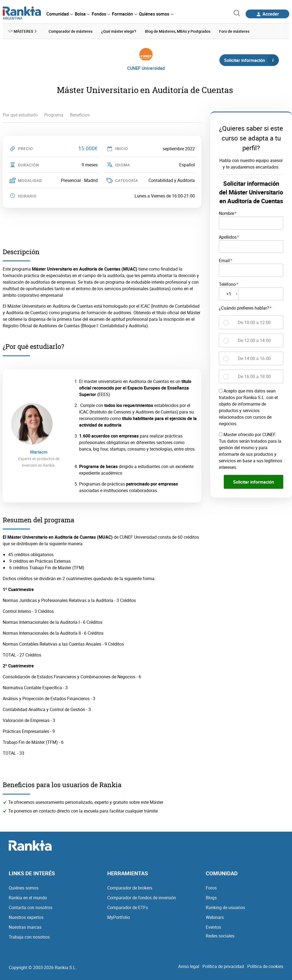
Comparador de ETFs (128, 907)
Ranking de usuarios (225, 907)
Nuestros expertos (26, 917)
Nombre (227, 213)
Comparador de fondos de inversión (142, 897)
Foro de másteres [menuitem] (234, 31)
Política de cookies (265, 966)
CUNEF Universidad (146, 68)
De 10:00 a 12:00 (254, 322)
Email (224, 260)
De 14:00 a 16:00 (254, 358)
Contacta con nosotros (31, 907)
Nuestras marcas (25, 927)
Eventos (213, 927)
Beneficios (80, 115)
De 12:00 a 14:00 (254, 340)
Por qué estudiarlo (20, 115)
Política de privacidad (223, 966)
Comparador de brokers (130, 887)
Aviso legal (189, 966)
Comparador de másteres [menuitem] (71, 31)
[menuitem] (59, 14)
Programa (54, 115)
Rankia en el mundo (28, 897)
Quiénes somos (24, 887)
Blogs (211, 897)
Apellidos (228, 236)
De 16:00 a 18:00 (254, 376)
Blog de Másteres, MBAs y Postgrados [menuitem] (178, 31)
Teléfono (227, 284)
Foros (211, 887)
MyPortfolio (119, 917)
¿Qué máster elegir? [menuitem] (119, 31)
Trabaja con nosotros (29, 936)
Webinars (215, 917)
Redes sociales (220, 935)
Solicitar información (251, 60)
